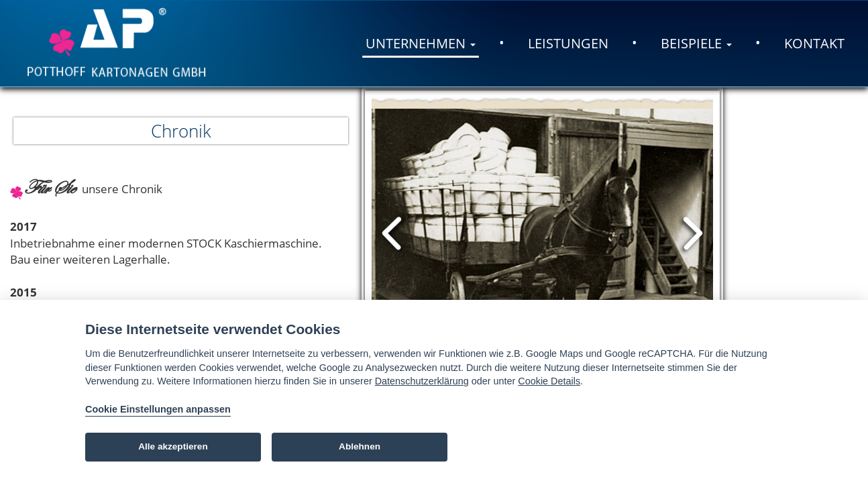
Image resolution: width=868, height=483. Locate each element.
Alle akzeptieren (173, 446)
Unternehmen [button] (421, 43)
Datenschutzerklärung (422, 381)
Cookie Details (549, 381)
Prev (393, 233)
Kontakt (814, 43)
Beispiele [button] (696, 43)
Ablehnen (360, 446)
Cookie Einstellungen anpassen (158, 409)
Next (691, 233)
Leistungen (568, 43)
